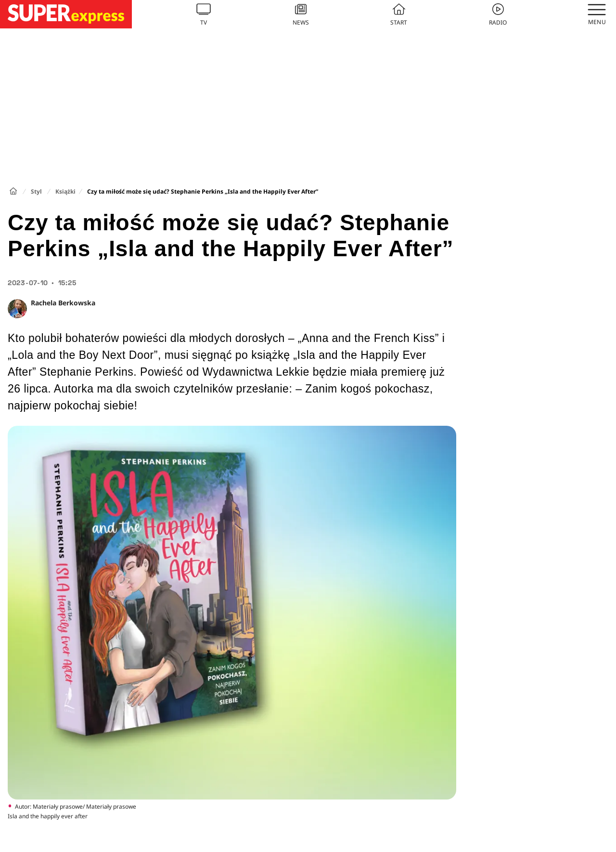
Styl (36, 191)
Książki (65, 191)
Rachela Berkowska (63, 303)
